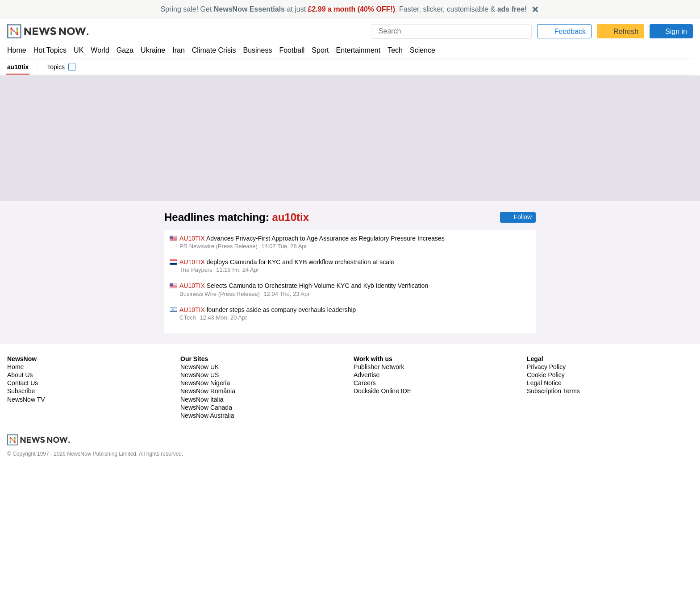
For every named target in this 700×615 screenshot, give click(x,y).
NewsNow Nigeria (205, 530)
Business (253, 50)
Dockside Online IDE (381, 538)
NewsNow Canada (206, 554)
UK (79, 50)
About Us (20, 521)
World (99, 50)
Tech (389, 50)
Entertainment (353, 50)
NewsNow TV (26, 546)
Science (416, 50)
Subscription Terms (554, 538)
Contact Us (23, 530)
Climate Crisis (209, 50)
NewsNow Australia (208, 562)
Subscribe (21, 538)
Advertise (367, 521)
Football (288, 50)
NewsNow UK (199, 513)
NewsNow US (199, 521)
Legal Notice (544, 530)
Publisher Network (379, 513)
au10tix (18, 67)
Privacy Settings (550, 546)
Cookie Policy (545, 521)
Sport (316, 50)
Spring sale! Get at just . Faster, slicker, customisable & (344, 9)
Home (17, 50)
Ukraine (150, 50)
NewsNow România (208, 538)
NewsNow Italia (202, 546)
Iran (175, 50)
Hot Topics (50, 50)
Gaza (123, 50)
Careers (365, 530)
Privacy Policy (546, 513)
